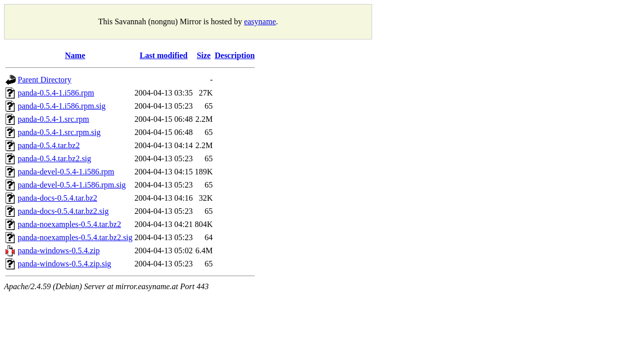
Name (75, 55)
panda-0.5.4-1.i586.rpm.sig (62, 106)
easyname (260, 21)
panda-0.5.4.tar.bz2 (49, 145)
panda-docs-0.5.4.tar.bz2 (57, 198)
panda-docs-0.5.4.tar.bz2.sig (63, 211)
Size (204, 55)
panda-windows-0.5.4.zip (59, 251)
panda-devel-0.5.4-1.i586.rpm (66, 172)
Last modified (164, 55)
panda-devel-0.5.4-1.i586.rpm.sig (72, 185)
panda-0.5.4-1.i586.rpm (56, 93)
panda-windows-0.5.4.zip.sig (64, 264)
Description (235, 55)
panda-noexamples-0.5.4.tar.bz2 (69, 224)
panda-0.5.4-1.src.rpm (53, 119)
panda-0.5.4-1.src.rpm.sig (59, 132)
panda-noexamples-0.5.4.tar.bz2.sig (75, 237)
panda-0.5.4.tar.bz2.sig (54, 158)
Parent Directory (44, 80)
